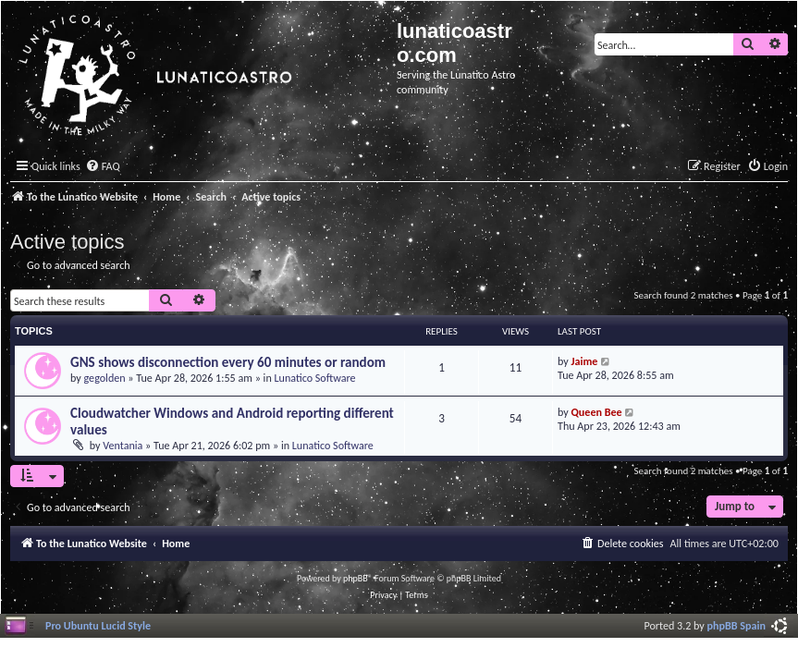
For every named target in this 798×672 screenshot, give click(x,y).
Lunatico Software (314, 378)
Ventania (123, 445)
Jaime (585, 361)
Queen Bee (597, 412)
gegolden (105, 378)
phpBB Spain (737, 625)
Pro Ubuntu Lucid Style (98, 625)
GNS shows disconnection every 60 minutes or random (228, 362)
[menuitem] (103, 167)
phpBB (356, 578)
